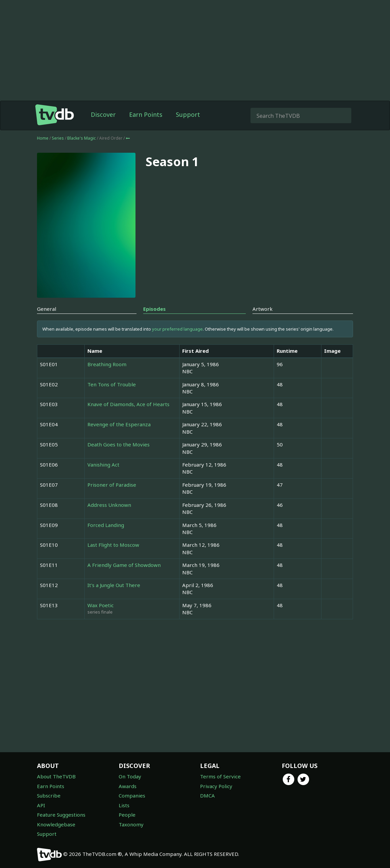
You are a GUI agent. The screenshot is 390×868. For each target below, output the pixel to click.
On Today (130, 776)
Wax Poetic (101, 605)
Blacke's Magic (82, 138)
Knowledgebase (56, 824)
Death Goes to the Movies (119, 444)
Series (58, 138)
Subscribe (49, 795)
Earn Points (146, 114)
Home (43, 138)
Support (188, 114)
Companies (132, 795)
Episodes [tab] (154, 309)
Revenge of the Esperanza (119, 424)
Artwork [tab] (263, 309)
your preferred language (177, 329)
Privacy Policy (216, 786)
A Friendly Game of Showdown (124, 565)
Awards (128, 786)
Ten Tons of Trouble (112, 384)
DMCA (207, 795)
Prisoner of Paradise (112, 485)
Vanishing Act (103, 465)
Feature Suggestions (61, 815)
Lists (124, 805)
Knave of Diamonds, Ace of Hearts (128, 404)
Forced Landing (106, 525)
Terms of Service (220, 776)
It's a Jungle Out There (114, 585)
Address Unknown (109, 505)
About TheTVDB (56, 776)
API (41, 805)
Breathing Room (107, 364)
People (127, 815)
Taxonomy (131, 824)
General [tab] (47, 309)
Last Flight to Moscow (113, 545)
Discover (103, 114)
